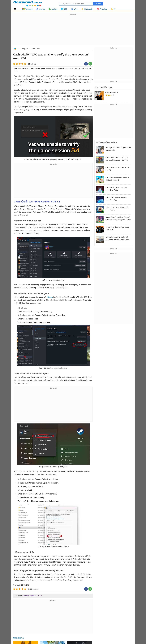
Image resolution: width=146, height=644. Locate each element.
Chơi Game (36, 49)
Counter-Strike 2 (29, 596)
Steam (50, 297)
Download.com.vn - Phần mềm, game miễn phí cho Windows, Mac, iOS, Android (27, 4)
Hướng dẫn (24, 49)
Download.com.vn (15, 49)
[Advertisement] (73, 32)
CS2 (40, 596)
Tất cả (16, 9)
